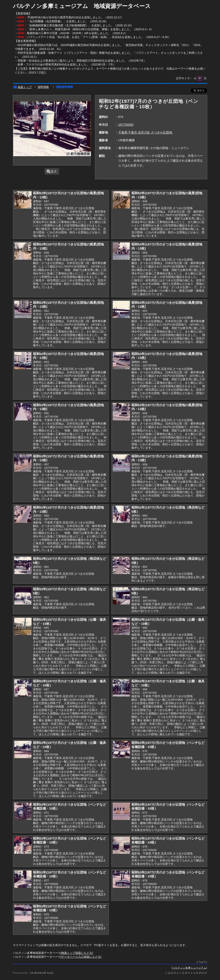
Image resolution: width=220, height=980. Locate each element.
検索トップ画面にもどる (77, 953)
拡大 (52, 171)
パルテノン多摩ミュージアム (189, 968)
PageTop (203, 962)
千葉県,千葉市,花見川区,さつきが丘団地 (146, 132)
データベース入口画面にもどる (81, 957)
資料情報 (43, 87)
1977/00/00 (126, 125)
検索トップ (22, 87)
